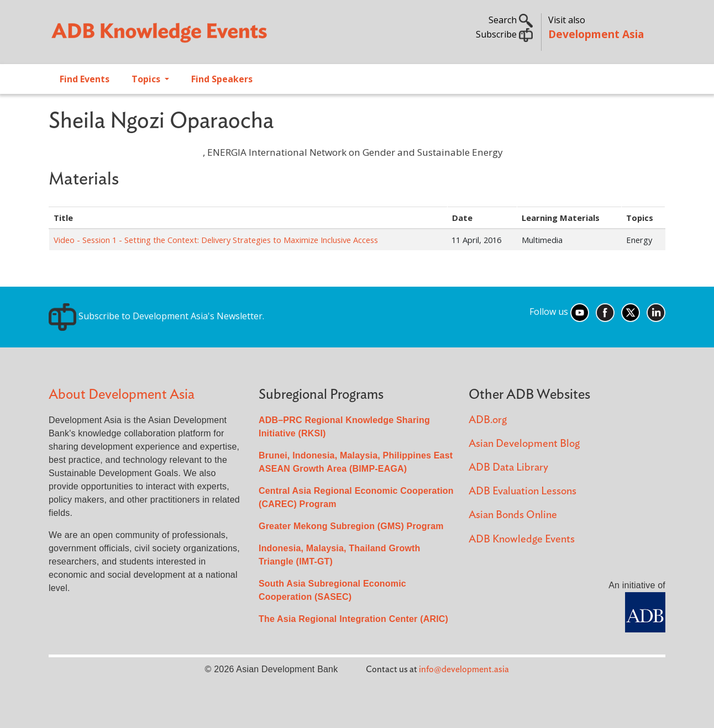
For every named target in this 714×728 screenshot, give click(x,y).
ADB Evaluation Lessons (523, 491)
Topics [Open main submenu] (147, 79)
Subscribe (504, 34)
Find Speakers (222, 79)
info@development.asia (464, 669)
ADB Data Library (508, 468)
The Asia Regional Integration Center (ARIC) (353, 619)
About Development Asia (122, 395)
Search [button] (511, 20)
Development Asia (596, 34)
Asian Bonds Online (513, 515)
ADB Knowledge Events (522, 539)
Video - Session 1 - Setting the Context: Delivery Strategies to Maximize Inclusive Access (216, 240)
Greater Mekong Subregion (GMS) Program (351, 526)
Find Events (85, 79)
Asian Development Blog (524, 444)
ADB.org (488, 420)
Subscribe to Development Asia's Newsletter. (156, 316)
